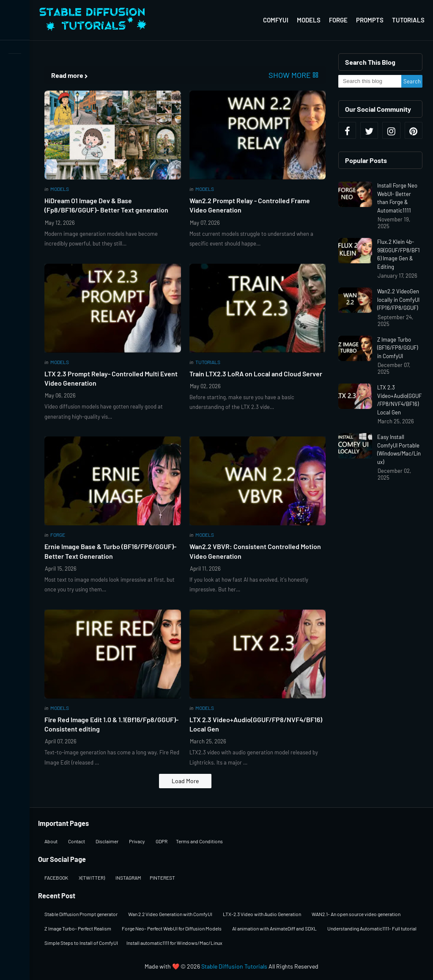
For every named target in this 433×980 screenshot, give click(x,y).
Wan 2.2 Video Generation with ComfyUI (170, 914)
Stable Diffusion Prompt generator (81, 914)
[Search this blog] (370, 81)
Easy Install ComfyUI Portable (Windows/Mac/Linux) (399, 449)
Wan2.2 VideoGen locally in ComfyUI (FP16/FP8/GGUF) (398, 300)
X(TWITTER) (92, 878)
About (51, 841)
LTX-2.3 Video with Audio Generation (262, 914)
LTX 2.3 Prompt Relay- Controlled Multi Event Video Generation (111, 378)
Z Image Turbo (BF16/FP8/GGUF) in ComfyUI (397, 348)
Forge (338, 20)
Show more (290, 75)
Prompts (370, 20)
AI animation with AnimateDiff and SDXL (274, 928)
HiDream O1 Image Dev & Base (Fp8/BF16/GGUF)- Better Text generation (106, 205)
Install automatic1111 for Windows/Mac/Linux (174, 943)
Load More (185, 781)
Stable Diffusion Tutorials (234, 966)
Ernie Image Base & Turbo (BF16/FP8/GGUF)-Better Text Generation (110, 551)
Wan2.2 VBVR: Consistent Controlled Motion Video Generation (255, 551)
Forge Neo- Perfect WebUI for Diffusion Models (172, 928)
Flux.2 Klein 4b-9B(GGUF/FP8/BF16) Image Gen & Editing (399, 254)
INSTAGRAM (128, 878)
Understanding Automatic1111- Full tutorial (372, 928)
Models (309, 20)
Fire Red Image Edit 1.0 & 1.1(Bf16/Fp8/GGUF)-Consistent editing (111, 724)
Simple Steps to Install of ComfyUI (81, 943)
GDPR (162, 841)
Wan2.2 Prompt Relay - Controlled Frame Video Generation (250, 205)
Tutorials (408, 20)
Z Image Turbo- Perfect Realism (78, 928)
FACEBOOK (56, 878)
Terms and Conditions (199, 841)
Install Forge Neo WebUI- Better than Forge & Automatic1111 (397, 198)
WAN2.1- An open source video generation (356, 914)
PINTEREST (162, 878)
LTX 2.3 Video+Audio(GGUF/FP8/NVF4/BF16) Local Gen (256, 724)
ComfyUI (276, 20)
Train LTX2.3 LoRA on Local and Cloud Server (256, 374)
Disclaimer (107, 841)
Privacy (137, 841)
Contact (77, 841)
